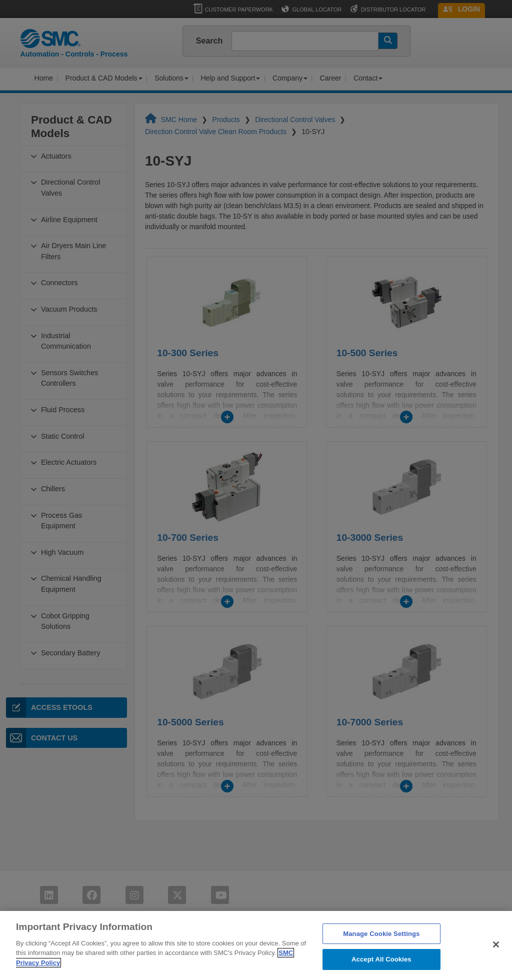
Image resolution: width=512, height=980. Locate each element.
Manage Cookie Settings (381, 948)
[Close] (496, 958)
